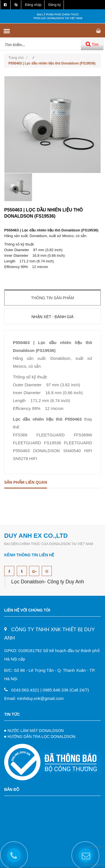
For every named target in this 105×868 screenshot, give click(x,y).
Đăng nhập (33, 5)
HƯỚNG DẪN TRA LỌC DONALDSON (41, 737)
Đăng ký (55, 5)
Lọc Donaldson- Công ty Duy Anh (48, 582)
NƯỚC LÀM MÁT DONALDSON (36, 731)
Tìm (92, 44)
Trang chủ (18, 58)
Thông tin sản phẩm (53, 298)
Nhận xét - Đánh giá (52, 317)
